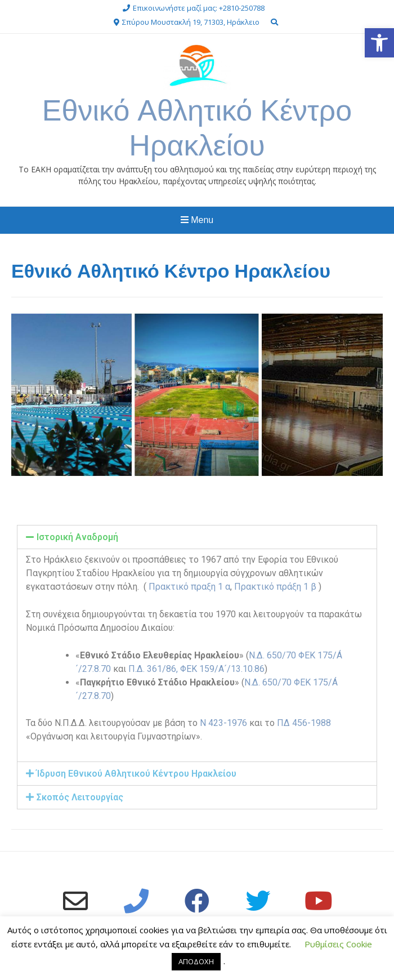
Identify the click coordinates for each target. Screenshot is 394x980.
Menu (197, 220)
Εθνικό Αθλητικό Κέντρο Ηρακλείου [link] (197, 128)
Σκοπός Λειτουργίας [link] (80, 797)
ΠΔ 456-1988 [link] (304, 723)
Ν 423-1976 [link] (223, 723)
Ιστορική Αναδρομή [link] (77, 537)
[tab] (197, 537)
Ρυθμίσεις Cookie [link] (338, 944)
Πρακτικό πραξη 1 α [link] (189, 587)
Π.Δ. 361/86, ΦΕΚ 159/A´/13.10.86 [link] (196, 669)
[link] (379, 43)
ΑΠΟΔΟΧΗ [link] (196, 961)
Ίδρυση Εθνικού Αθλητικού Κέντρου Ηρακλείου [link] (136, 774)
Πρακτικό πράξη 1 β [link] (276, 587)
